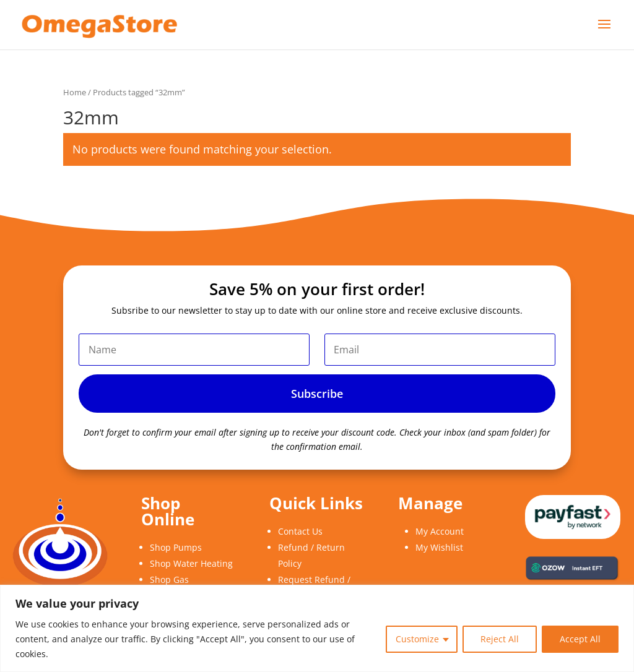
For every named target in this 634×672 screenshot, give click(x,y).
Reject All (500, 639)
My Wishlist (439, 547)
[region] (317, 628)
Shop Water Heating (191, 563)
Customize (417, 639)
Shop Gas (169, 579)
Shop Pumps (176, 547)
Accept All (580, 639)
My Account (440, 531)
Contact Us (300, 531)
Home (75, 92)
